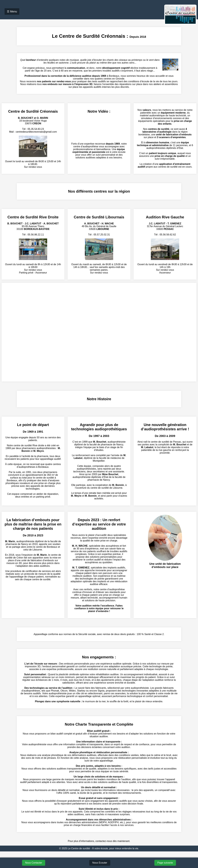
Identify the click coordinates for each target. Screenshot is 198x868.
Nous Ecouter (100, 863)
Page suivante (165, 863)
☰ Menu (12, 12)
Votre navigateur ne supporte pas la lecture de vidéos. (99, 128)
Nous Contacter (34, 863)
